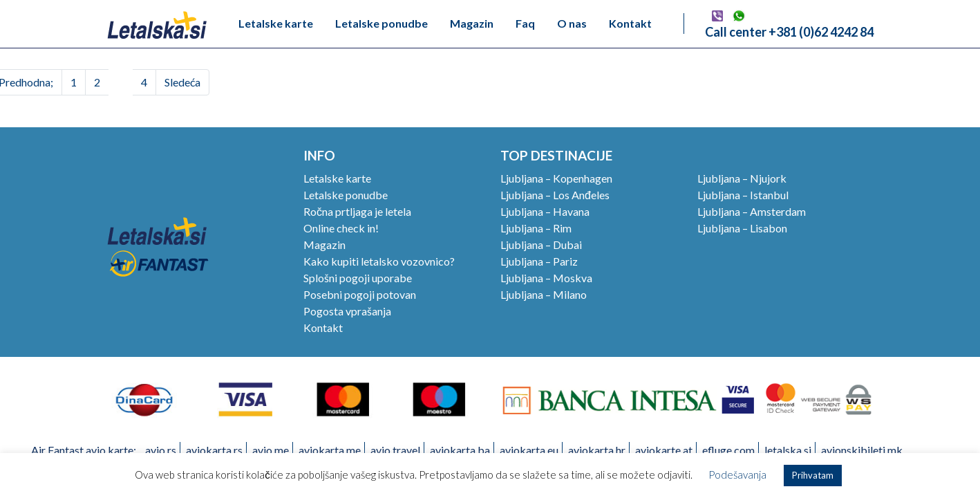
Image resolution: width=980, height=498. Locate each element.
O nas (572, 23)
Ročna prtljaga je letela (357, 211)
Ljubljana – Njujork (742, 178)
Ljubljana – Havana (545, 211)
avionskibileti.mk (862, 450)
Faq (525, 23)
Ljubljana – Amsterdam (752, 211)
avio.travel (395, 450)
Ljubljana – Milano (544, 294)
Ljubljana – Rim (536, 228)
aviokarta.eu (529, 450)
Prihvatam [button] (813, 475)
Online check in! (341, 228)
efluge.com (728, 450)
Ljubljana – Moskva (546, 278)
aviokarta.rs (214, 450)
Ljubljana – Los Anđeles (555, 195)
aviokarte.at (664, 450)
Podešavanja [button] (737, 474)
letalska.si (788, 450)
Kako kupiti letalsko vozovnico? (379, 261)
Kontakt (630, 23)
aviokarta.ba (460, 450)
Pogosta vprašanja (347, 311)
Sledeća (182, 82)
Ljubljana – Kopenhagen (556, 178)
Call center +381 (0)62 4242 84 (789, 32)
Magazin (472, 23)
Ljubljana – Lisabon (742, 228)
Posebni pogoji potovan (360, 294)
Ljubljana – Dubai (541, 245)
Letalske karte (276, 23)
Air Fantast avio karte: (84, 450)
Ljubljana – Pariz (539, 261)
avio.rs (161, 450)
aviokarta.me (330, 450)
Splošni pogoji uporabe (358, 278)
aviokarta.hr (597, 450)
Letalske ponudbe (381, 23)
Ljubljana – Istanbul (743, 195)
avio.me (271, 450)
